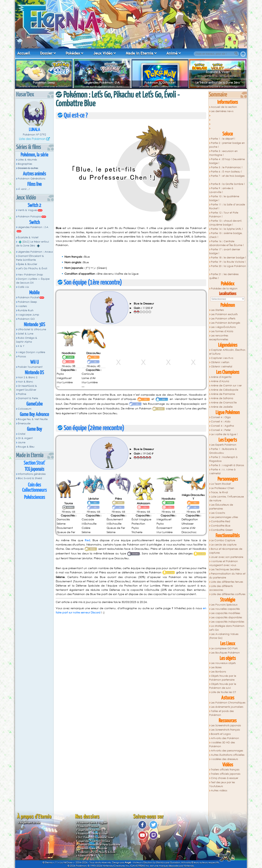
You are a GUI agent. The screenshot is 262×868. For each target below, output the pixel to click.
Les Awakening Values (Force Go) (224, 636)
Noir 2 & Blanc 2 (28, 377)
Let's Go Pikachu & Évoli (33, 268)
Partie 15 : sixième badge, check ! (226, 235)
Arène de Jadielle (222, 407)
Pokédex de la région (224, 289)
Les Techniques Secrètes (225, 569)
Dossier (46, 53)
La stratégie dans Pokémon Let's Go (227, 628)
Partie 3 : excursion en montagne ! (223, 153)
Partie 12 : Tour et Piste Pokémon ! (224, 215)
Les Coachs (218, 513)
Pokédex (73, 53)
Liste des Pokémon (32, 139)
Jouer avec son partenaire (227, 557)
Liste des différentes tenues (227, 582)
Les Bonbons (218, 672)
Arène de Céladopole (225, 390)
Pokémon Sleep (44, 82)
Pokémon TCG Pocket (160, 82)
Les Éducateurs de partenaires (221, 507)
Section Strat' (34, 463)
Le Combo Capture (223, 540)
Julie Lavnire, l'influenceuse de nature (226, 499)
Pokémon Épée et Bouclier (93, 848)
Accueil (24, 53)
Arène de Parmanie (223, 394)
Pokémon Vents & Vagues (92, 823)
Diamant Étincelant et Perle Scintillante (99, 845)
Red (87, 540)
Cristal (22, 434)
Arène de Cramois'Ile (224, 403)
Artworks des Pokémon (225, 738)
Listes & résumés (27, 160)
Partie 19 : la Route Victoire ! (228, 262)
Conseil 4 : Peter (221, 430)
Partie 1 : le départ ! (223, 139)
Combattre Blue (221, 526)
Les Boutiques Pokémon (225, 653)
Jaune (22, 442)
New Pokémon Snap (30, 275)
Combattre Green (222, 530)
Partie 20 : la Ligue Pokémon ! (228, 268)
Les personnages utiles (224, 517)
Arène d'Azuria (220, 381)
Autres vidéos (219, 790)
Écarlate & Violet (218, 72)
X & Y (21, 346)
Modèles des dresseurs (224, 759)
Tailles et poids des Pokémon (221, 713)
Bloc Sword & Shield (30, 478)
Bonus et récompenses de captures (226, 551)
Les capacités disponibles (226, 617)
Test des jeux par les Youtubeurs (222, 784)
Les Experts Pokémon (224, 445)
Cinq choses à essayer (225, 778)
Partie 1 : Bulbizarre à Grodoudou (223, 451)
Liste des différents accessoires (221, 588)
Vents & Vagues (27, 210)
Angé (128, 862)
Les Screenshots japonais (226, 725)
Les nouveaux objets (223, 663)
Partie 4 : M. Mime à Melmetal (222, 471)
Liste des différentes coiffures (228, 594)
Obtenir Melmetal (222, 367)
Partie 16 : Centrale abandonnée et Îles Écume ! (226, 243)
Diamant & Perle (28, 398)
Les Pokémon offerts (223, 319)
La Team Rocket (221, 484)
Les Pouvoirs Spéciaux (224, 605)
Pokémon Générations (32, 179)
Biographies (25, 164)
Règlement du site (30, 823)
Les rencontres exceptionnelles (219, 338)
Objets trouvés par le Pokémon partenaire (223, 678)
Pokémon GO (26, 319)
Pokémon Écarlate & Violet (93, 834)
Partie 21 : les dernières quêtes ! (224, 276)
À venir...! (24, 189)
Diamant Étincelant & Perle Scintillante (30, 258)
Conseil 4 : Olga (221, 417)
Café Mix (23, 287)
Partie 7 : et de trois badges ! (227, 178)
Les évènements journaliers (227, 707)
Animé (172, 53)
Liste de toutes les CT (223, 692)
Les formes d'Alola (222, 331)
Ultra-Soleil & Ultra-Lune (32, 329)
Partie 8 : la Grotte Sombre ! (228, 184)
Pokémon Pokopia (29, 217)
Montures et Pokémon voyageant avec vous (223, 563)
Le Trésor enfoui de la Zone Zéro (218, 82)
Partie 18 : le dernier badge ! (228, 258)
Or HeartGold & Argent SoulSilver (27, 388)
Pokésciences (34, 497)
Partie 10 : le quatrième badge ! (224, 198)
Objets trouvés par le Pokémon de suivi (223, 686)
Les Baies (216, 667)
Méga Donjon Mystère (31, 352)
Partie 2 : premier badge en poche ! (227, 145)
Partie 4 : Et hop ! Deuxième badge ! (227, 161)
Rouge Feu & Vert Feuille (33, 419)
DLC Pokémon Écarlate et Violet (96, 837)
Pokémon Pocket (28, 297)
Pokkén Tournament (30, 367)
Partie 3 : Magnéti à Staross (227, 465)
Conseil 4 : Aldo (221, 422)
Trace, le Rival (219, 492)
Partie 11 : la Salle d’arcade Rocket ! (227, 206)
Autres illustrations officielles (228, 755)
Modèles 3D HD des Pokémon (222, 744)
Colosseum (25, 409)
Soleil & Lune (26, 334)
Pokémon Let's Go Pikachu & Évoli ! (97, 852)
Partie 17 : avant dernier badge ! (225, 251)
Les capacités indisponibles (228, 622)
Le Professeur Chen (223, 488)
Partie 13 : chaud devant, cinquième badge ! (226, 223)
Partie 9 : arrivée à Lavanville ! (221, 190)
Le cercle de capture (224, 545)
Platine (22, 394)
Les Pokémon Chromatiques (228, 703)
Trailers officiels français (225, 770)
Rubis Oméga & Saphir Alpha (27, 340)
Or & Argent (25, 438)
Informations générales (32, 474)
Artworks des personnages (227, 751)
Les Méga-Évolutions (223, 327)
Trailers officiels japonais (226, 774)
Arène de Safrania (222, 398)
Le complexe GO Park (224, 648)
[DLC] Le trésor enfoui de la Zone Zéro (33, 244)
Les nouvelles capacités (225, 609)
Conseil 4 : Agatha (222, 426)
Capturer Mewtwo (222, 358)
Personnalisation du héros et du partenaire (227, 576)
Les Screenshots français (225, 730)
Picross (22, 356)
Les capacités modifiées (226, 613)
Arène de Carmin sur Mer (226, 386)
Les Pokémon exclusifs (224, 314)
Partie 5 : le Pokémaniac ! (227, 167)
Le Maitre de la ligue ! (224, 434)
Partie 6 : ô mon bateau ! (226, 172)
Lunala (34, 130)
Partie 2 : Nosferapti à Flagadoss (223, 459)
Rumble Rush (26, 310)
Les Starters (217, 310)
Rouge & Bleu (26, 447)
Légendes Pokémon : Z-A (102, 82)
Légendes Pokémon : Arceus (35, 252)
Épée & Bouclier (27, 264)
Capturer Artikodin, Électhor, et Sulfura (228, 352)
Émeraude (24, 423)
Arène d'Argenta (221, 377)
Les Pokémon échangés (226, 323)
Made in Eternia (140, 53)
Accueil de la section (224, 107)
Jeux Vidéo (103, 53)
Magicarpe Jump (28, 315)
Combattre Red (220, 521)
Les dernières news (222, 111)
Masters (22, 306)
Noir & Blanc (25, 382)
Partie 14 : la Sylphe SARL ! (227, 229)
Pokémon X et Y (87, 856)
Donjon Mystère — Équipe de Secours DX (33, 281)
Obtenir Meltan (220, 362)
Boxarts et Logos (221, 734)
